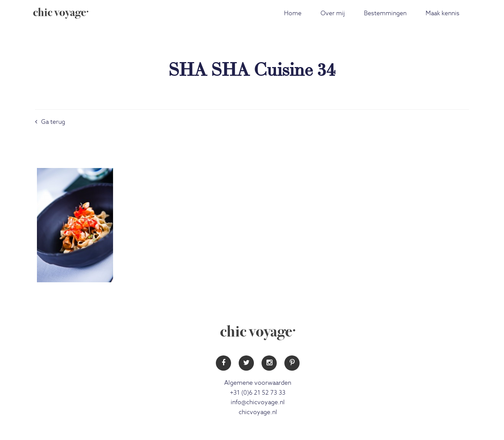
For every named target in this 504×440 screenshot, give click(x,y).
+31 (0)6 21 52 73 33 (258, 393)
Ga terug (50, 122)
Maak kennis (443, 13)
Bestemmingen (385, 13)
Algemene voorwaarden (258, 383)
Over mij (333, 13)
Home (293, 13)
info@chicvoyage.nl (258, 402)
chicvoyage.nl (258, 412)
